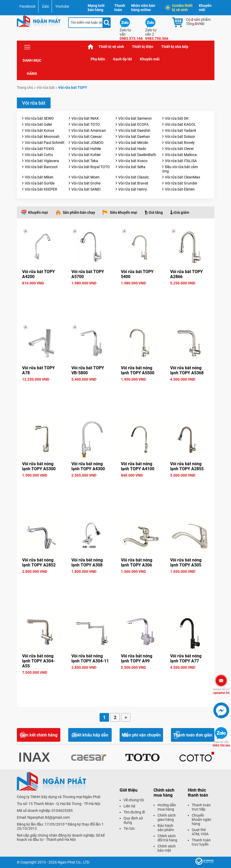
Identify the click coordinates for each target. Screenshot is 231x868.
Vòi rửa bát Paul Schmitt (45, 143)
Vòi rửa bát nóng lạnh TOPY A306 (137, 562)
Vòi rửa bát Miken (39, 177)
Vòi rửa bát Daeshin (134, 130)
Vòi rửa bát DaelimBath (137, 155)
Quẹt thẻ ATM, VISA (200, 832)
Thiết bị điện (143, 47)
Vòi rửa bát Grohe (86, 183)
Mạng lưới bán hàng (96, 8)
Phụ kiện (98, 59)
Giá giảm (182, 212)
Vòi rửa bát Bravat (133, 183)
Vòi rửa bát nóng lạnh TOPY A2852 (39, 562)
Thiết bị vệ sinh (111, 47)
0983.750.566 (221, 744)
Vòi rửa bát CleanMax (183, 177)
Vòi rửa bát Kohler (86, 155)
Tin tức (129, 828)
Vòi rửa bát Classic (134, 177)
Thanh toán (120, 8)
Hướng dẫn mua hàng (167, 807)
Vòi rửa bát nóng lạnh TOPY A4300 (88, 466)
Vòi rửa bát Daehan (134, 137)
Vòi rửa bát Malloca (181, 155)
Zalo (45, 6)
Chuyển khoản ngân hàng (201, 819)
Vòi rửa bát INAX (85, 118)
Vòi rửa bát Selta (132, 167)
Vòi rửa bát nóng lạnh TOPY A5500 (138, 370)
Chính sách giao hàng (167, 817)
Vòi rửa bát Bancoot (41, 167)
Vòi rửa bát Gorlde (40, 183)
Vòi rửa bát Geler (38, 124)
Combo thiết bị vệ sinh (180, 8)
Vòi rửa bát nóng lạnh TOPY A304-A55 (38, 661)
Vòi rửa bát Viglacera (42, 161)
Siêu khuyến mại (124, 212)
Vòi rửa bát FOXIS (39, 149)
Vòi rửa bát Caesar (87, 137)
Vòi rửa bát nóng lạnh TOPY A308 (87, 562)
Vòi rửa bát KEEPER (41, 189)
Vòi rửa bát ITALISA (181, 161)
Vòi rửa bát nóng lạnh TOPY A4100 (138, 466)
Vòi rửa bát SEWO (39, 118)
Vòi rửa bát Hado (132, 149)
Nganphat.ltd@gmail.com (49, 817)
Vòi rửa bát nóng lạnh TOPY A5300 (39, 466)
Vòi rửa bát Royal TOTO (91, 167)
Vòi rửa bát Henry (133, 189)
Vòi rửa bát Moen (85, 177)
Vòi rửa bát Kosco (133, 161)
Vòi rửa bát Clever (179, 149)
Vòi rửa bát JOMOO (87, 143)
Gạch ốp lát (122, 59)
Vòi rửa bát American (89, 130)
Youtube (62, 6)
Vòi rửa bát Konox (40, 130)
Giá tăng (156, 212)
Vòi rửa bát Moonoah (42, 137)
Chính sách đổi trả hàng (167, 838)
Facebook (28, 6)
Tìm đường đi (134, 812)
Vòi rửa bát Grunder (181, 183)
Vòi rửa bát (46, 88)
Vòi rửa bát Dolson (180, 137)
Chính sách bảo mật (167, 848)
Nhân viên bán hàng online (143, 8)
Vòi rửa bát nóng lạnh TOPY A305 (186, 562)
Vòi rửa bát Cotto (39, 155)
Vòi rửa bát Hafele (86, 149)
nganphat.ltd (221, 691)
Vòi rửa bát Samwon (135, 118)
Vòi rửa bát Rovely (180, 143)
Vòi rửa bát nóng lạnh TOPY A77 (186, 658)
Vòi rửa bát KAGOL (180, 124)
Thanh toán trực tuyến (201, 842)
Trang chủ (91, 47)
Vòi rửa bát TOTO (86, 124)
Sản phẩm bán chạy (79, 212)
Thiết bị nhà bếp (175, 47)
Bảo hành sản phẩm (166, 828)
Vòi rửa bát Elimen (180, 189)
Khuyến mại (38, 212)
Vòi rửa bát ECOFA (133, 124)
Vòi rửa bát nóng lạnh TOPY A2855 (187, 466)
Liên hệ (129, 806)
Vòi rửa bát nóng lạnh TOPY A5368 (187, 370)
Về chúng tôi (134, 800)
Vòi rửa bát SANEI (86, 189)
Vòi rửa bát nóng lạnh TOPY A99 (137, 658)
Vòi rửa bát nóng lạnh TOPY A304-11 (90, 658)
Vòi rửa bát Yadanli (180, 130)
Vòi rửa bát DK (177, 118)
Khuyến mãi (205, 8)
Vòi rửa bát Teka (85, 161)
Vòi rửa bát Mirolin (133, 143)
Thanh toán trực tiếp (201, 807)
